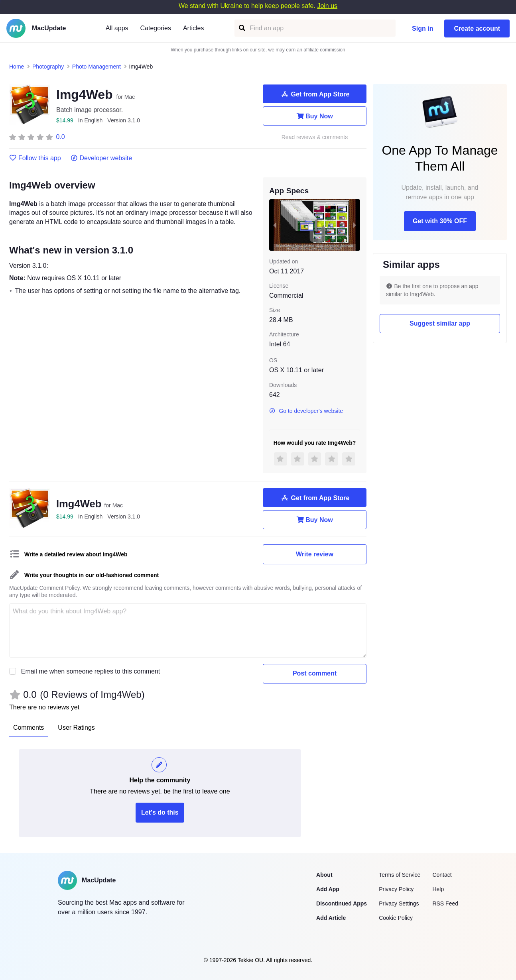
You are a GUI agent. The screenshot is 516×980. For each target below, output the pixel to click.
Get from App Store (315, 94)
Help (438, 889)
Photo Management (97, 67)
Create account (477, 28)
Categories (156, 28)
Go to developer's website (306, 411)
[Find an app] (241, 28)
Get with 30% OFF (440, 221)
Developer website (101, 158)
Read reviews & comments (315, 137)
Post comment (315, 673)
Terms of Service (400, 875)
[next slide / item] (355, 225)
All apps (117, 28)
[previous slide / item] (275, 225)
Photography (48, 67)
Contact (442, 875)
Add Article (331, 918)
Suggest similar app (440, 323)
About (324, 875)
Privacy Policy (396, 889)
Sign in (422, 28)
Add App (328, 889)
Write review (315, 554)
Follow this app (35, 158)
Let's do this (160, 812)
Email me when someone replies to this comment (91, 671)
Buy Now (314, 116)
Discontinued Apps (342, 903)
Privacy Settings (399, 903)
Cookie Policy (396, 918)
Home (17, 67)
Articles (193, 28)
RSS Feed (445, 903)
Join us (327, 6)
